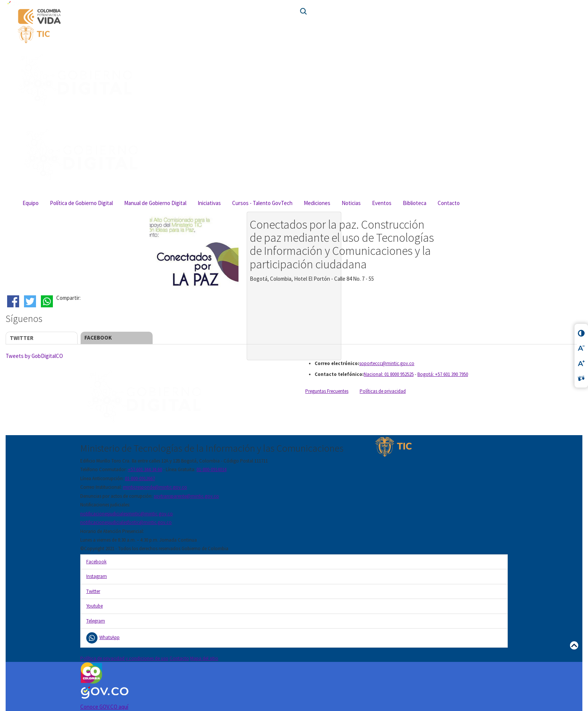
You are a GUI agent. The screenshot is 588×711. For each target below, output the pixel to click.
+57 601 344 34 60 (145, 469)
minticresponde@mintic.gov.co (155, 487)
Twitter (22, 338)
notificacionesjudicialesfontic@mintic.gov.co (126, 522)
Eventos (382, 203)
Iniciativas (209, 203)
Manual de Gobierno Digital (155, 203)
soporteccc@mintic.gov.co (387, 363)
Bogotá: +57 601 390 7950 (443, 374)
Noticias (351, 203)
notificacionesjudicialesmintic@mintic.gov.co (127, 514)
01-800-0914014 (211, 469)
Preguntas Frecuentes (327, 391)
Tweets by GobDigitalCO (34, 356)
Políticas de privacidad (383, 391)
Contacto (449, 203)
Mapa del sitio (204, 658)
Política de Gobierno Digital (81, 203)
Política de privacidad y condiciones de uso (124, 658)
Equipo (31, 203)
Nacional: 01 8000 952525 (389, 374)
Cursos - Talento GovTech (262, 203)
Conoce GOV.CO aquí (104, 707)
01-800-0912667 (140, 478)
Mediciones (317, 203)
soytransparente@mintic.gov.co (186, 496)
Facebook (98, 338)
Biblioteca (415, 203)
